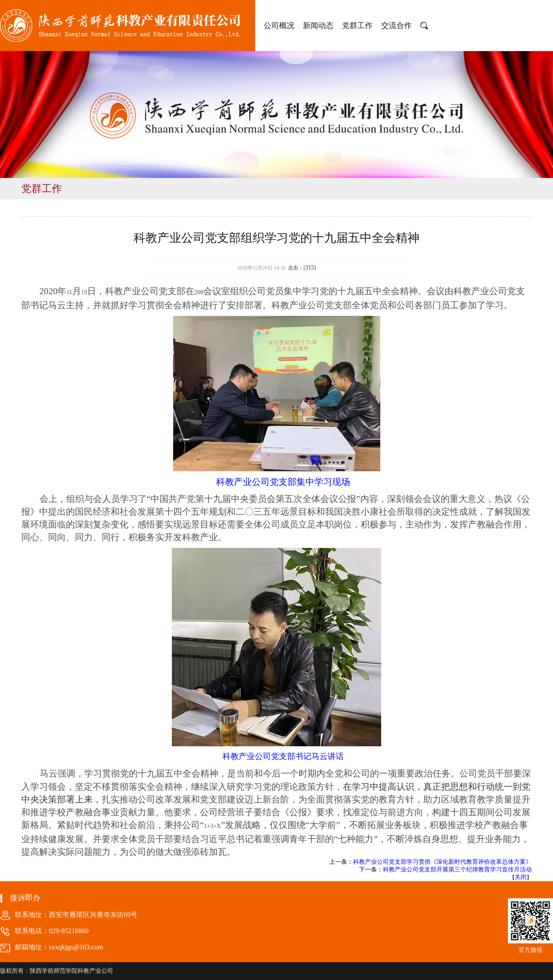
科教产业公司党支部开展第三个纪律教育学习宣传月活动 (457, 870)
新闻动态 (318, 26)
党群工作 (357, 26)
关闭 (521, 877)
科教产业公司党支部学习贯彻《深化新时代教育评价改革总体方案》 (442, 862)
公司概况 (279, 26)
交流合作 (396, 26)
